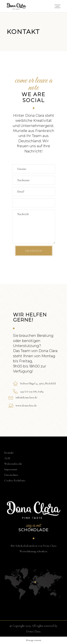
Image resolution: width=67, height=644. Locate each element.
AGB (7, 458)
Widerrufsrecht (13, 464)
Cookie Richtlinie (15, 480)
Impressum (11, 469)
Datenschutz (11, 475)
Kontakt (9, 453)
